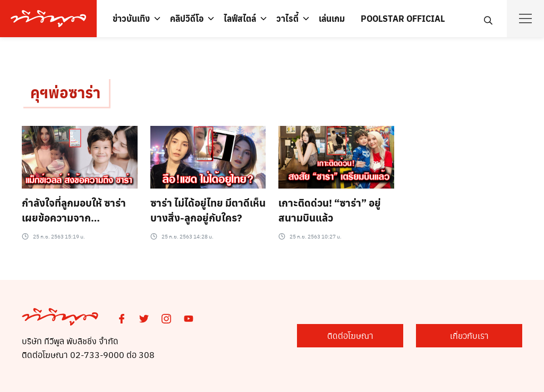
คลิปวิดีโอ (187, 18)
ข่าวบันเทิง (131, 18)
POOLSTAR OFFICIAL (403, 18)
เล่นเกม (332, 18)
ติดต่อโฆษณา (350, 335)
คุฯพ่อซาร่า (65, 92)
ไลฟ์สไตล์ (240, 18)
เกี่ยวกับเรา (469, 335)
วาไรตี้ (287, 18)
